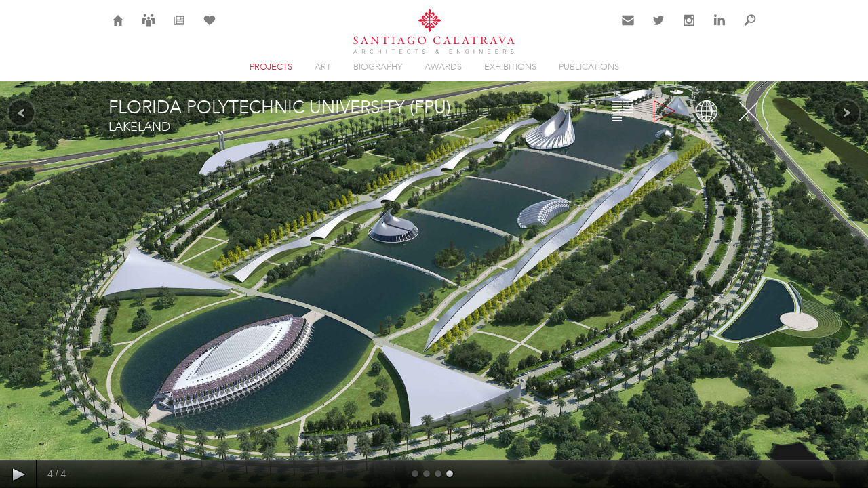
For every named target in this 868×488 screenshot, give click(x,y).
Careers (149, 28)
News (179, 28)
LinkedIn (719, 28)
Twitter (659, 28)
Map (707, 111)
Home (118, 28)
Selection (210, 28)
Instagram (689, 28)
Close (749, 111)
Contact (628, 28)
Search (750, 28)
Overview (623, 111)
